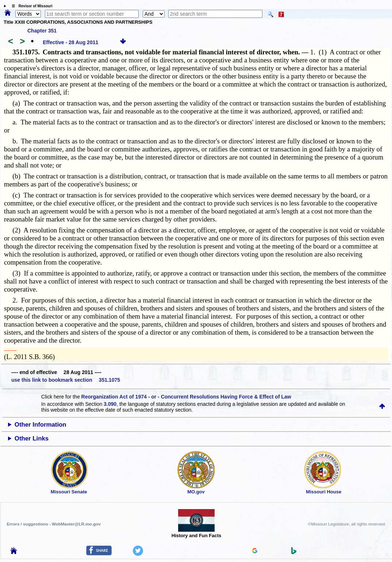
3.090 (110, 404)
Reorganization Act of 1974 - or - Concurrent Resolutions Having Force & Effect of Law (186, 397)
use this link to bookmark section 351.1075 (66, 380)
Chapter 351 (42, 31)
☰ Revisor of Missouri (30, 6)
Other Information (41, 425)
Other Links (32, 438)
